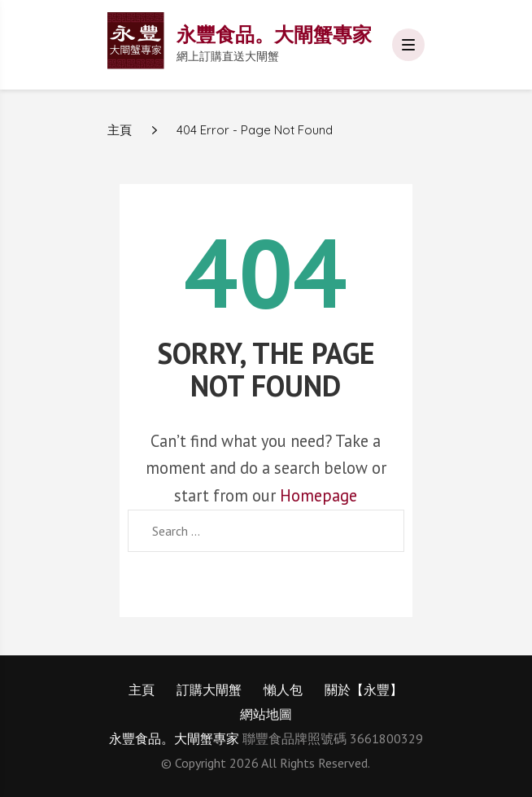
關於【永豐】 (364, 690)
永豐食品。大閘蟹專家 (274, 35)
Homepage (318, 495)
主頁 (142, 690)
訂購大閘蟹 (209, 690)
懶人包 (283, 690)
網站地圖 (266, 714)
